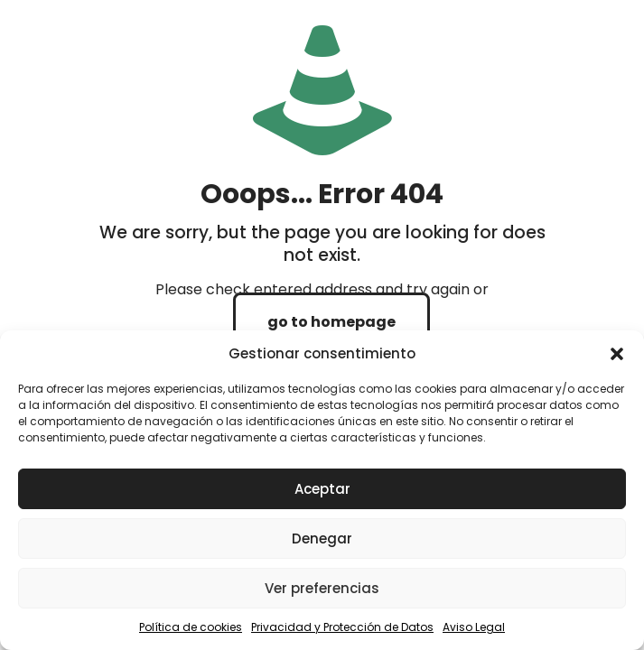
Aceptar (322, 489)
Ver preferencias (322, 588)
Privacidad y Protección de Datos (342, 627)
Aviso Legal (474, 627)
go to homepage (331, 322)
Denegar (322, 539)
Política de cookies (191, 627)
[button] (617, 354)
